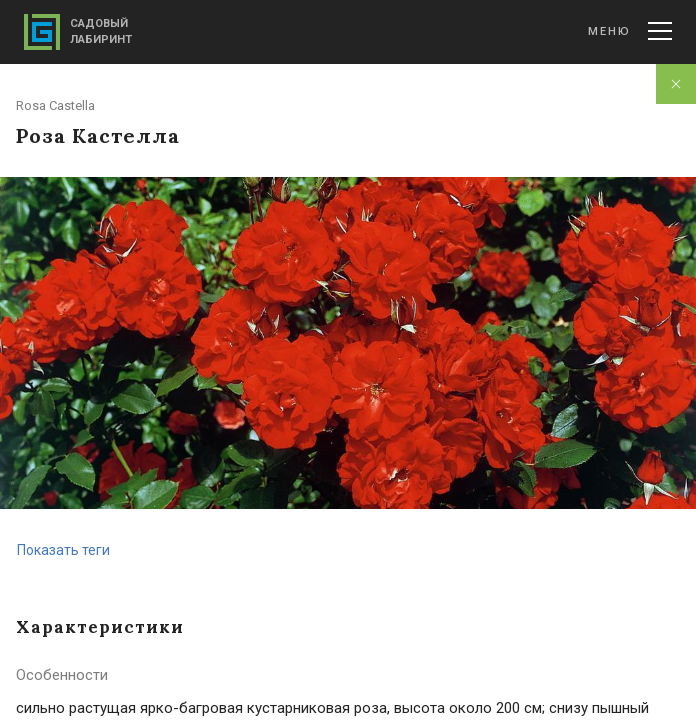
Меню (630, 31)
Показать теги (63, 550)
